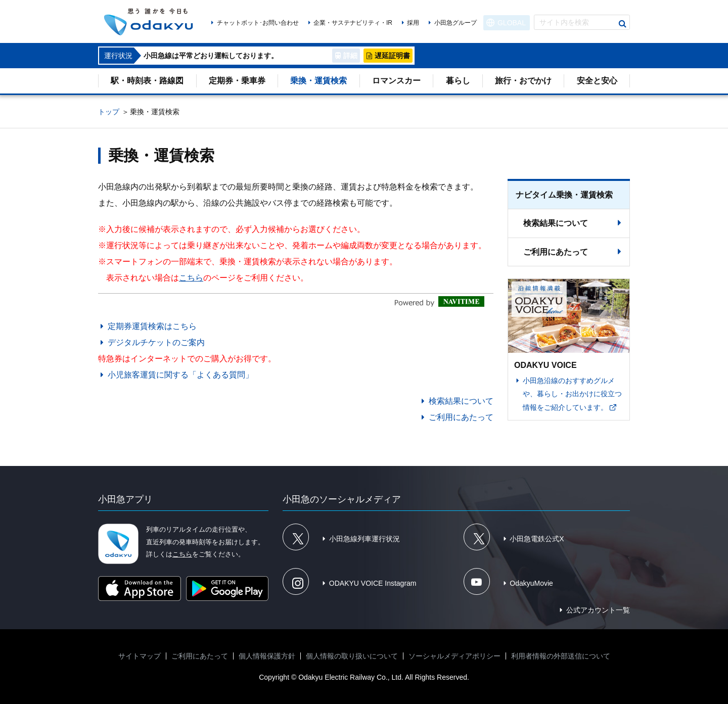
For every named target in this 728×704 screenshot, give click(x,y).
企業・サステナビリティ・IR (353, 23)
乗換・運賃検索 (318, 81)
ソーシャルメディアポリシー (454, 656)
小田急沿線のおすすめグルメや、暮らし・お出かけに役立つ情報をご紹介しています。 (572, 394)
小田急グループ (456, 23)
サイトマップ (140, 656)
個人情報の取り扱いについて (352, 656)
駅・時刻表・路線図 (147, 81)
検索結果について (461, 401)
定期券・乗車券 (237, 81)
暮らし (458, 81)
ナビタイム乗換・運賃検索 (564, 195)
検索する (622, 24)
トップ (109, 112)
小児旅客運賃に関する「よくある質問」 (180, 375)
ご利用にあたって (461, 417)
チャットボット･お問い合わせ (258, 23)
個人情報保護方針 (267, 656)
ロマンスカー (396, 81)
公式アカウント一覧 (598, 610)
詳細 (350, 56)
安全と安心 (597, 81)
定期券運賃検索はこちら (152, 326)
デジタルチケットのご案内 (156, 342)
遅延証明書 (392, 56)
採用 (413, 23)
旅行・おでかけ (523, 81)
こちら (191, 278)
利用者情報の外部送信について (561, 656)
